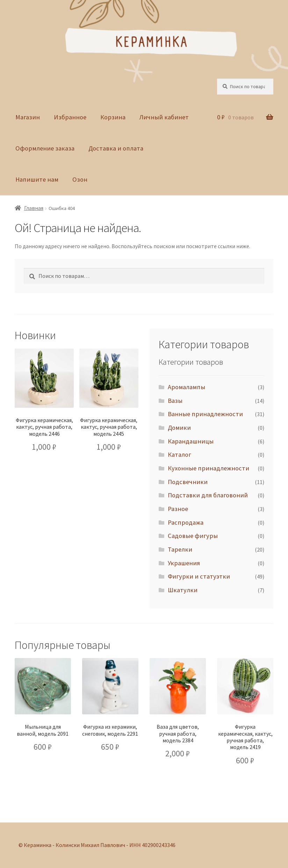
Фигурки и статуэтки (199, 576)
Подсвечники (188, 482)
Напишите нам (37, 179)
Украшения (184, 563)
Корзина (113, 117)
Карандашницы (191, 441)
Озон (80, 179)
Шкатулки (183, 590)
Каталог (179, 454)
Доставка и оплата (116, 148)
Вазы (175, 401)
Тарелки (180, 549)
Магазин (28, 117)
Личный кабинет (164, 117)
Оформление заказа (45, 148)
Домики (179, 428)
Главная (34, 208)
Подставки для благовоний (208, 495)
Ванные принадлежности (205, 414)
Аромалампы (186, 387)
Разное (178, 509)
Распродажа (186, 522)
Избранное (70, 117)
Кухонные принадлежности (208, 468)
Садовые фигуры (193, 536)
